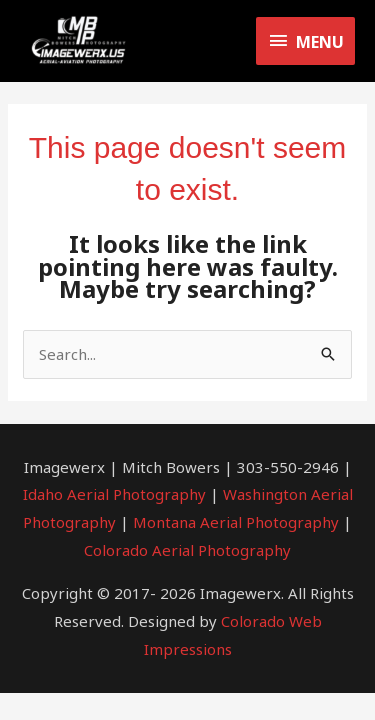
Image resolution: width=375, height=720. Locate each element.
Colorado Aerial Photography (187, 550)
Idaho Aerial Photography (114, 494)
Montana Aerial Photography (236, 522)
